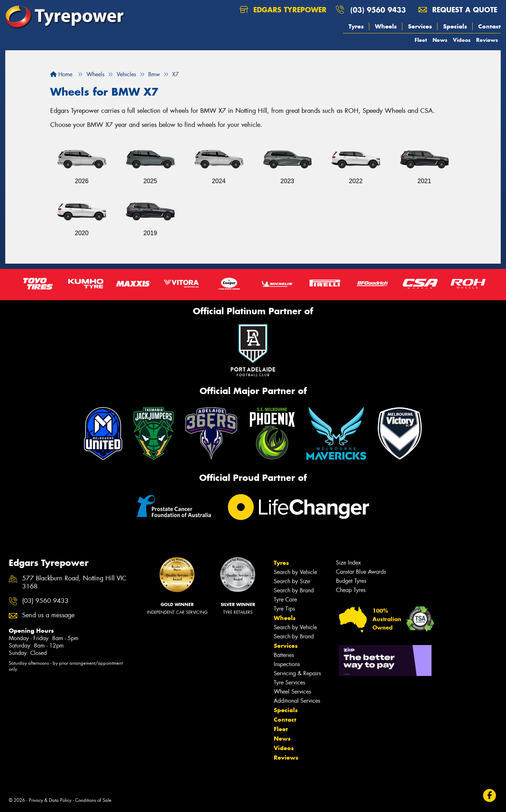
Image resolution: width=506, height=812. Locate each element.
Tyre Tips (284, 609)
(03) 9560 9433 (378, 10)
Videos (462, 40)
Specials (455, 26)
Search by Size (292, 581)
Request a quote (458, 10)
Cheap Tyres (351, 590)
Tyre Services (289, 682)
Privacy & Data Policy (50, 800)
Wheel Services (292, 692)
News (440, 40)
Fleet (421, 40)
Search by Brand (294, 590)
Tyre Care (285, 600)
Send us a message (48, 615)
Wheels (386, 26)
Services (420, 26)
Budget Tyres (351, 581)
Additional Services (297, 701)
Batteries (284, 655)
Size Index (348, 563)
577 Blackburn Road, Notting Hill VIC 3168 (74, 582)
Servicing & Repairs (297, 673)
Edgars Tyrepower (283, 10)
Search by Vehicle (295, 572)
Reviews (487, 40)
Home (61, 74)
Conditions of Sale (93, 800)
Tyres (356, 26)
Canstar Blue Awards (361, 572)
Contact (489, 26)
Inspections (287, 664)
